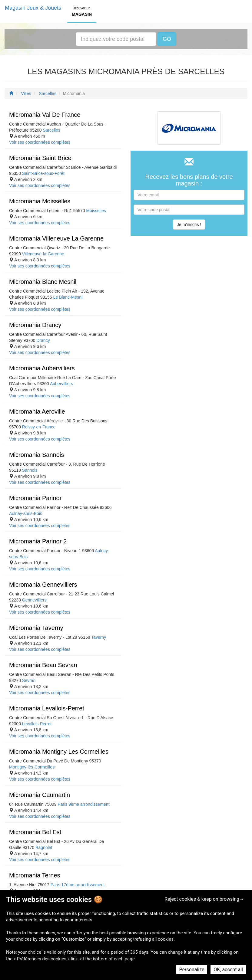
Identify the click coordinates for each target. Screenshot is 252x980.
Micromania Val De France (45, 115)
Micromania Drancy (35, 325)
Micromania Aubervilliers (42, 368)
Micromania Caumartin (40, 795)
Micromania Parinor (35, 498)
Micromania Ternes (35, 875)
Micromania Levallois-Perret (47, 708)
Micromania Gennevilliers (43, 585)
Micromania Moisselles (40, 201)
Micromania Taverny (36, 628)
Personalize (192, 970)
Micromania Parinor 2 (38, 541)
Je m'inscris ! (189, 225)
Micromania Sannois (36, 455)
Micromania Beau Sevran (43, 665)
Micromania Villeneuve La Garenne (56, 238)
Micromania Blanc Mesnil (43, 282)
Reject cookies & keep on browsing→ (204, 899)
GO (167, 39)
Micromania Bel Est (35, 832)
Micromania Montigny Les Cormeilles (59, 752)
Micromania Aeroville (37, 411)
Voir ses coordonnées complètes (40, 142)
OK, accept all (228, 970)
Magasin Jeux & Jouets (33, 8)
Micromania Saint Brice (40, 158)
